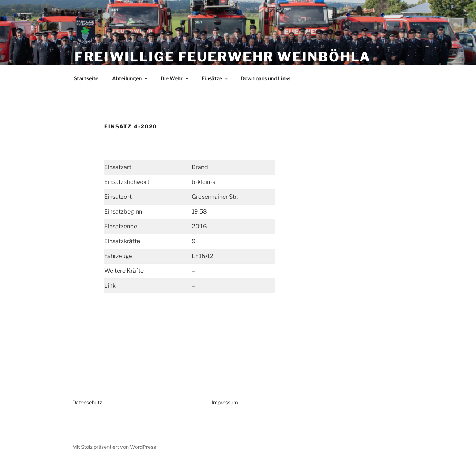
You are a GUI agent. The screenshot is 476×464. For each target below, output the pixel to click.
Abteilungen (130, 78)
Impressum (225, 402)
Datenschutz (87, 402)
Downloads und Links (266, 78)
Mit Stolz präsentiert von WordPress (114, 447)
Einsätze (215, 78)
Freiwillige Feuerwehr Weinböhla (223, 57)
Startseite (86, 78)
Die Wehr (175, 78)
